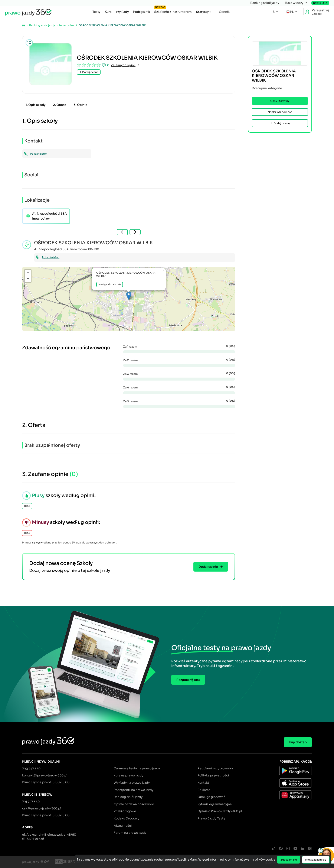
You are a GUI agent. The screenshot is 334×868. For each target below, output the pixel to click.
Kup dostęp (298, 742)
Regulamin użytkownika (215, 768)
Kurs (108, 12)
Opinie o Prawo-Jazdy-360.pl (220, 811)
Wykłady (122, 12)
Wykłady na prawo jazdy (132, 783)
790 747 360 (31, 769)
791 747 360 (31, 802)
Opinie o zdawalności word (134, 804)
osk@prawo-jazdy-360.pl (42, 808)
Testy (96, 12)
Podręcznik (142, 12)
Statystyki (204, 12)
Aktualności (123, 826)
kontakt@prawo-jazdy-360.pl (45, 775)
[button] (129, 296)
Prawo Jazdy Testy (211, 818)
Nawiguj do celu (110, 285)
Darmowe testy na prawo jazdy (137, 768)
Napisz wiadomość (280, 112)
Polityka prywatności (213, 775)
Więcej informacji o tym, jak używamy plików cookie (237, 859)
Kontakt (203, 783)
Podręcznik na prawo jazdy (134, 790)
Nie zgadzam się (316, 860)
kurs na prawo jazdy (129, 775)
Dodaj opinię (211, 567)
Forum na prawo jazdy (130, 833)
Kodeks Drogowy (127, 818)
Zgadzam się (289, 860)
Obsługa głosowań (211, 797)
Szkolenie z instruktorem (173, 11)
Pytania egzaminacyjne (215, 804)
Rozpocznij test (188, 680)
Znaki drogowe (125, 811)
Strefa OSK (320, 3)
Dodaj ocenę (89, 72)
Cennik (224, 12)
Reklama (204, 790)
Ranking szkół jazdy (265, 3)
